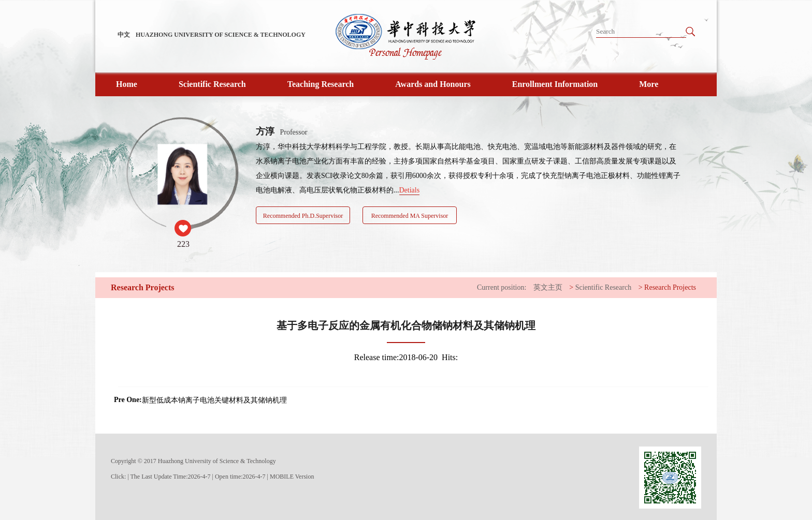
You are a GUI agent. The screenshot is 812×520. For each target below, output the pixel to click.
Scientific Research (212, 84)
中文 (124, 35)
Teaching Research (321, 84)
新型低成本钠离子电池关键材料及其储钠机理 (214, 400)
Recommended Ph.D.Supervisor (303, 216)
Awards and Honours (433, 84)
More (649, 84)
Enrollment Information (555, 84)
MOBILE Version (292, 477)
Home (127, 84)
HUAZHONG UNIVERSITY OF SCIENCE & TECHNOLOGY (221, 35)
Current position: (502, 287)
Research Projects (670, 287)
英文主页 (548, 287)
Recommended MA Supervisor (410, 216)
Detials (410, 190)
